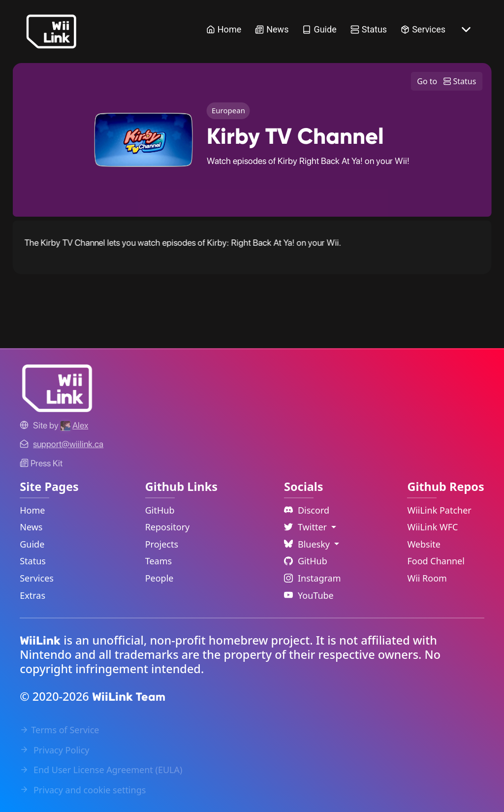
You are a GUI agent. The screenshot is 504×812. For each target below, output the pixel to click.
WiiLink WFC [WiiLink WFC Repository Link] (432, 527)
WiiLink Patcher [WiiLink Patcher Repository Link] (439, 510)
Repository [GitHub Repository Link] (168, 527)
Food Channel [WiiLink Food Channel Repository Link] (436, 561)
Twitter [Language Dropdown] (307, 527)
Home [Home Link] (224, 29)
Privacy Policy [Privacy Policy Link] (54, 750)
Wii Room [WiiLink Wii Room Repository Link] (427, 578)
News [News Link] (272, 29)
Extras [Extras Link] (32, 595)
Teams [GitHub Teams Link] (158, 561)
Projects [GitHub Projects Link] (162, 544)
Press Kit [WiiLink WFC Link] (41, 463)
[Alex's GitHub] (74, 425)
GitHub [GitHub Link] (160, 510)
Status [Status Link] (369, 29)
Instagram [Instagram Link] (313, 578)
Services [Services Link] (423, 29)
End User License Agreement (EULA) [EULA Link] (101, 770)
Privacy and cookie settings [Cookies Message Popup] (83, 790)
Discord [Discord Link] (307, 510)
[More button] (466, 30)
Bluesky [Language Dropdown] (308, 544)
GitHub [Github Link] (306, 561)
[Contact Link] (68, 444)
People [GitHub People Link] (159, 578)
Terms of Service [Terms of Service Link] (59, 730)
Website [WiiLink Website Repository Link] (424, 544)
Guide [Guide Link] (319, 29)
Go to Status (446, 81)
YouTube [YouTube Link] (309, 595)
